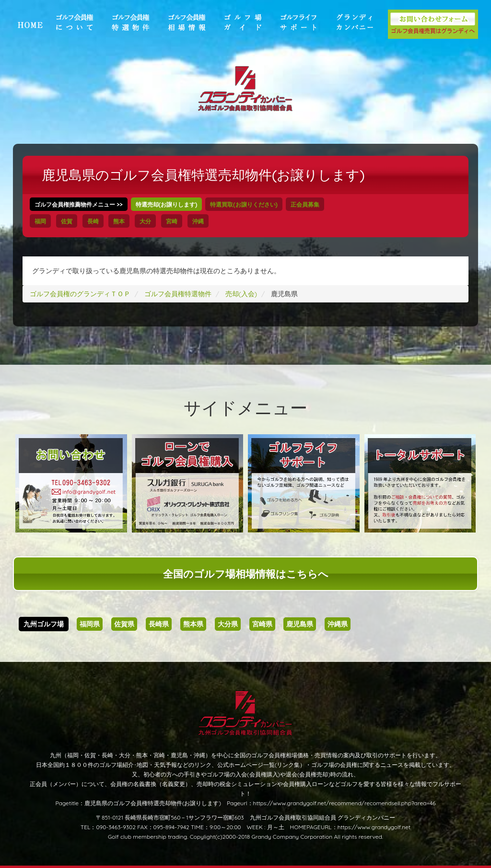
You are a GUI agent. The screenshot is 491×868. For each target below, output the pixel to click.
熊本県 (193, 624)
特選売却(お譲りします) (167, 204)
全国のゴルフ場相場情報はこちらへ (246, 574)
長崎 (93, 221)
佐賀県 (124, 624)
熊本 (119, 221)
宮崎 (172, 221)
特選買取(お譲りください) (244, 204)
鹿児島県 (300, 624)
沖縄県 (338, 624)
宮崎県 (262, 624)
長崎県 (159, 624)
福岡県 (90, 624)
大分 (145, 221)
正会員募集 (305, 204)
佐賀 (67, 221)
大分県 (228, 624)
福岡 (40, 221)
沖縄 (198, 221)
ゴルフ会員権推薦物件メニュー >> (79, 204)
